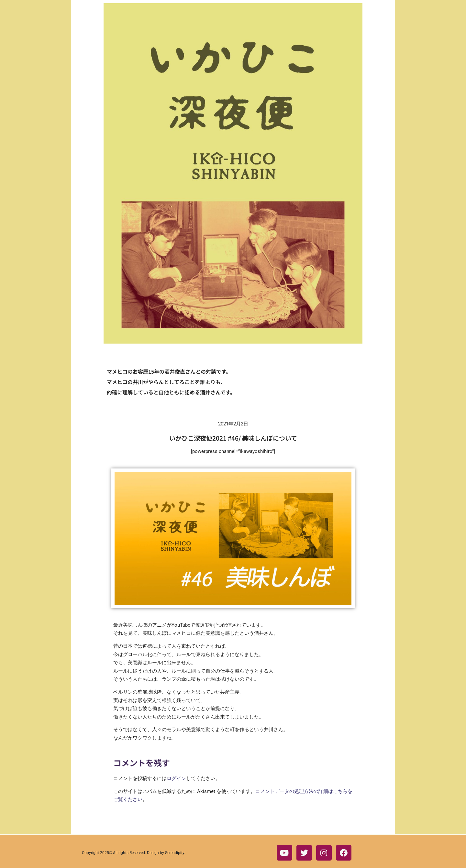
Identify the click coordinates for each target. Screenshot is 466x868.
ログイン (176, 778)
